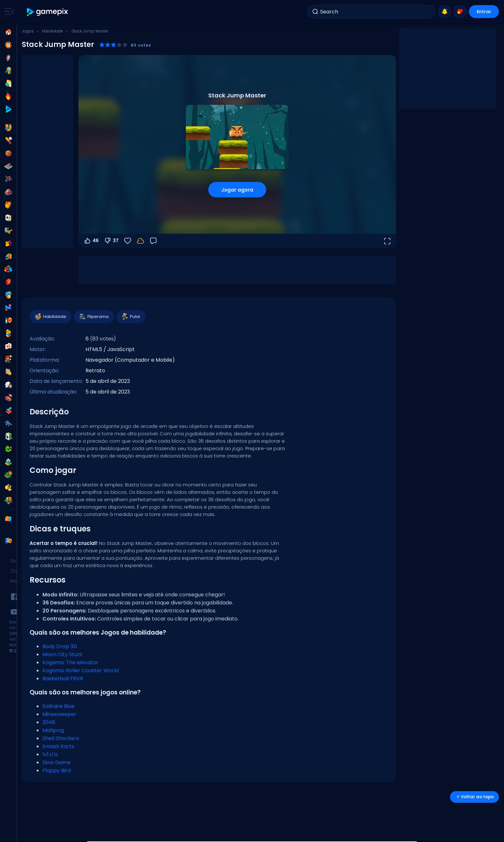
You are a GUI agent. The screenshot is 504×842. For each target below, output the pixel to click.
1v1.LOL (50, 754)
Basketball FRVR (63, 679)
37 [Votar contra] (111, 241)
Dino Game (57, 762)
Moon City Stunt (63, 654)
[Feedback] (153, 241)
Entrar (484, 12)
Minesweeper (59, 714)
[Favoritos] (128, 241)
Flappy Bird (57, 770)
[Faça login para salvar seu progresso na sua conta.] (140, 241)
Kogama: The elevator (70, 662)
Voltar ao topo (474, 797)
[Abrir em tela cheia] (387, 241)
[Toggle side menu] (8, 12)
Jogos (28, 31)
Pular (131, 317)
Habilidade (53, 31)
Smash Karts (58, 746)
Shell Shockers (61, 738)
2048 (49, 722)
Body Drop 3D (60, 646)
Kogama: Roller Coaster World (81, 670)
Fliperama (94, 317)
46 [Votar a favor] (91, 241)
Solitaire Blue (59, 706)
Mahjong (53, 730)
